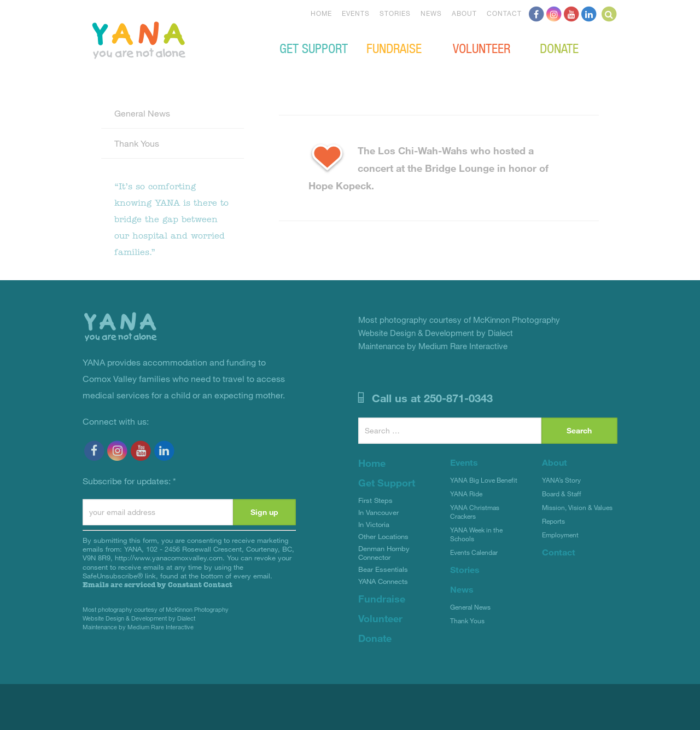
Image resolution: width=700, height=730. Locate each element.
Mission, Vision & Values (577, 507)
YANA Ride (466, 494)
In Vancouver (378, 512)
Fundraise (394, 48)
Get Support (314, 48)
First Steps (375, 500)
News (431, 13)
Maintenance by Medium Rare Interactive (138, 627)
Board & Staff (562, 494)
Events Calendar (474, 552)
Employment (560, 535)
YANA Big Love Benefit (484, 480)
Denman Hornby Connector (384, 553)
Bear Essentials (383, 569)
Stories (395, 13)
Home (321, 13)
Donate (559, 48)
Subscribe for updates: (129, 481)
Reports (553, 521)
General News (142, 113)
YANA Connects (383, 581)
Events (356, 13)
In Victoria (374, 524)
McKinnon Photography (197, 609)
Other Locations (383, 536)
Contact (504, 13)
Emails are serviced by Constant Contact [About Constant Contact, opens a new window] (157, 585)
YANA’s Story (561, 480)
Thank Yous (137, 143)
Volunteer (482, 48)
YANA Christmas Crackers (475, 512)
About (464, 13)
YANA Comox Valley (176, 39)
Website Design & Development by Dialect (139, 618)
